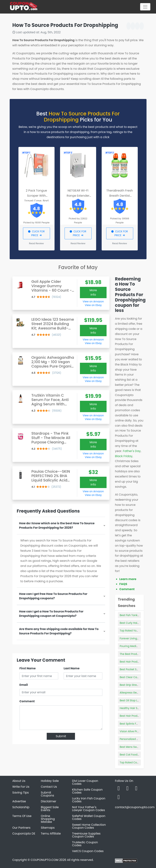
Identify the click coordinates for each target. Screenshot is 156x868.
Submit (61, 736)
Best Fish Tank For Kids (134, 615)
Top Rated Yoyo (130, 631)
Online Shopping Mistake (48, 819)
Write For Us (21, 787)
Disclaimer (49, 801)
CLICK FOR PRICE (36, 233)
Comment (27, 701)
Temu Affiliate (51, 834)
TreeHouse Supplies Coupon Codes (86, 835)
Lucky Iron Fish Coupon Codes (89, 800)
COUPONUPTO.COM (45, 860)
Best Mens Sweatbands (134, 747)
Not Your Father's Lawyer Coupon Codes (88, 809)
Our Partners (21, 828)
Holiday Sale (50, 781)
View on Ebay (93, 305)
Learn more (128, 579)
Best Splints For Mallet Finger (138, 724)
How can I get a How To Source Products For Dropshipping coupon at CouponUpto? (51, 614)
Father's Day (132, 451)
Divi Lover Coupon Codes (85, 782)
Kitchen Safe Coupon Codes (87, 791)
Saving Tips (21, 793)
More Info (93, 292)
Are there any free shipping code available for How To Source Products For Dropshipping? (59, 631)
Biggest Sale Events (50, 809)
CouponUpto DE (24, 834)
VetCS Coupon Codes (88, 851)
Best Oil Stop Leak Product (136, 700)
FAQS (123, 584)
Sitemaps (48, 828)
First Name (28, 668)
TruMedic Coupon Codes (85, 844)
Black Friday (124, 456)
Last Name (72, 668)
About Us (19, 781)
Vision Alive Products (133, 731)
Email (24, 685)
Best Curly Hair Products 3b (137, 623)
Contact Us (49, 787)
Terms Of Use (22, 816)
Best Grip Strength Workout (137, 685)
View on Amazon (93, 301)
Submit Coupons (47, 794)
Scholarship (21, 807)
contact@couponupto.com (135, 807)
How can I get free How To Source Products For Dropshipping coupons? (53, 596)
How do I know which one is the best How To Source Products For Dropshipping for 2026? (57, 525)
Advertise (19, 801)
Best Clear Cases (130, 677)
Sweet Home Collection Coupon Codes (89, 826)
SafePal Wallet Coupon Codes (89, 817)
